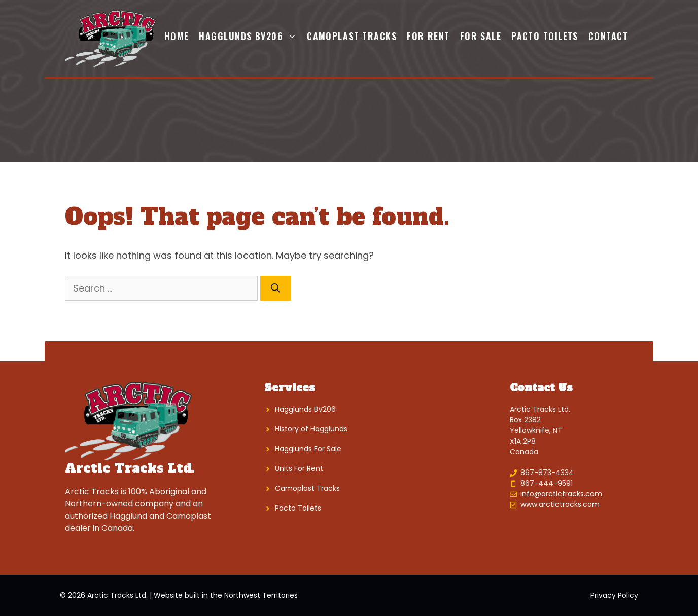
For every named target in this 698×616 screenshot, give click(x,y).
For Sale (481, 36)
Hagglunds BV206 (250, 36)
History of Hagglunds (311, 429)
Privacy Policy (614, 595)
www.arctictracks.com (560, 504)
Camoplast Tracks (352, 36)
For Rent (428, 36)
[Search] (275, 288)
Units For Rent (299, 468)
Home (177, 36)
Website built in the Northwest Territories (226, 595)
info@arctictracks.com (561, 494)
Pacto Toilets (545, 36)
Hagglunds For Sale (308, 449)
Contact (608, 36)
